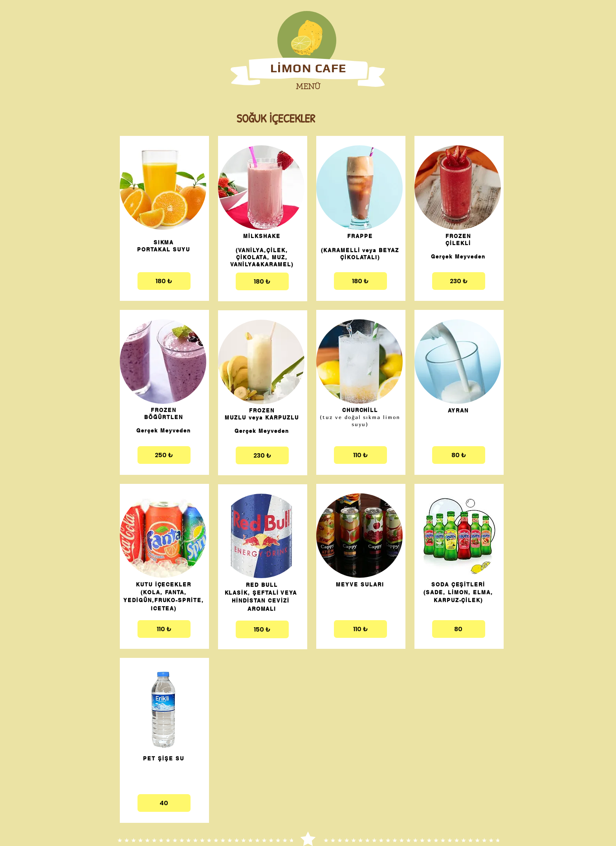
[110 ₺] (164, 629)
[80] (459, 629)
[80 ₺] (459, 455)
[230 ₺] (262, 455)
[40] (164, 803)
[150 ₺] (262, 629)
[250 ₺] (164, 455)
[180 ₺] (164, 281)
